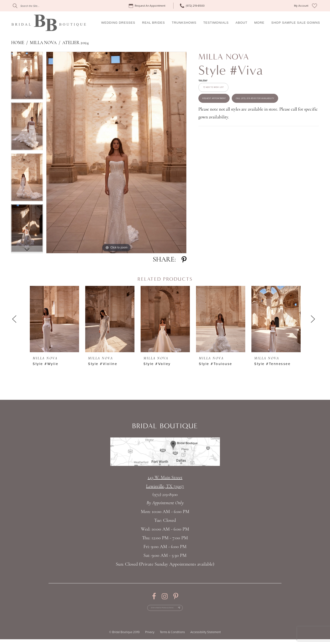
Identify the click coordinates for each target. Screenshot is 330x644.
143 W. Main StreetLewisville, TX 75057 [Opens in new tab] (165, 482)
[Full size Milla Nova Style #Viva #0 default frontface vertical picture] (116, 153)
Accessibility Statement (206, 637)
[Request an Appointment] (148, 6)
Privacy (150, 637)
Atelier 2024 (76, 43)
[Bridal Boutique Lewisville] (49, 23)
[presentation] (54, 319)
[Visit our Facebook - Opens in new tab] (154, 596)
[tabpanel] (27, 77)
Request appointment (227, 114)
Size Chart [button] (207, 81)
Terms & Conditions (172, 637)
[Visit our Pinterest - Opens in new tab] (176, 596)
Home (18, 43)
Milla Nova (43, 43)
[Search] (41, 6)
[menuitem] (148, 6)
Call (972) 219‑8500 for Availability (239, 133)
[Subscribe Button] (190, 610)
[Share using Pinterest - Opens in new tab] (184, 260)
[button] (301, 6)
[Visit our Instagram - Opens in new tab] (165, 596)
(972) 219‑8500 (165, 495)
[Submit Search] (15, 6)
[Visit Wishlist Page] (314, 6)
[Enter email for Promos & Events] (165, 610)
